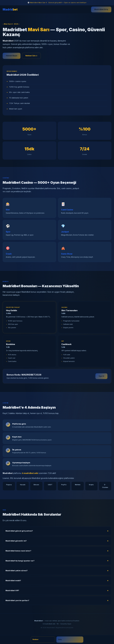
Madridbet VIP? (12, 591)
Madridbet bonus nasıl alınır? (18, 551)
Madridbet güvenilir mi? (16, 541)
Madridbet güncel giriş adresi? (19, 531)
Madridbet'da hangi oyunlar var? (20, 561)
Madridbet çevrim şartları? (17, 600)
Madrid (10, 9)
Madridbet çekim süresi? (17, 571)
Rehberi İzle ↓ (31, 56)
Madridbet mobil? (13, 581)
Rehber (36, 639)
